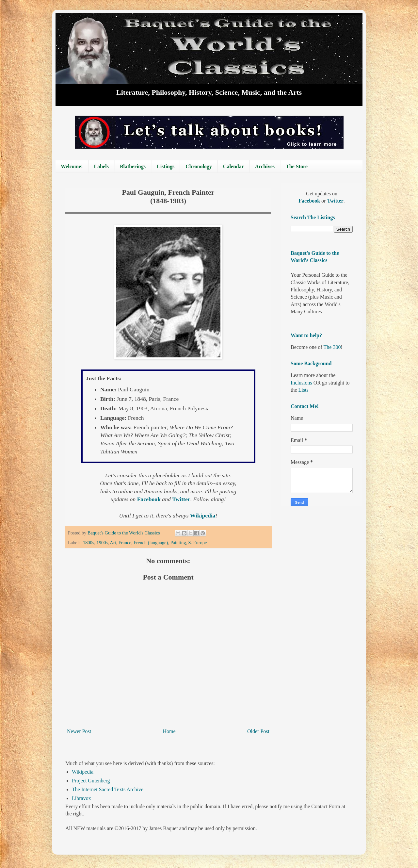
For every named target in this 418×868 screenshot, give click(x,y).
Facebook (310, 201)
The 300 (332, 347)
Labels (101, 166)
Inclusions (301, 383)
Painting (178, 543)
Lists (304, 390)
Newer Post (79, 731)
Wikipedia (83, 772)
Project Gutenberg (91, 781)
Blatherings (133, 166)
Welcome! (72, 166)
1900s (102, 543)
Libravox (81, 798)
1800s (88, 543)
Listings (166, 166)
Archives (265, 166)
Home (169, 731)
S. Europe (198, 543)
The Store (297, 166)
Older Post (258, 731)
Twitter (335, 201)
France (125, 543)
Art (113, 543)
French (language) (151, 543)
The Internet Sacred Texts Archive (108, 789)
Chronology (199, 166)
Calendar (233, 166)
